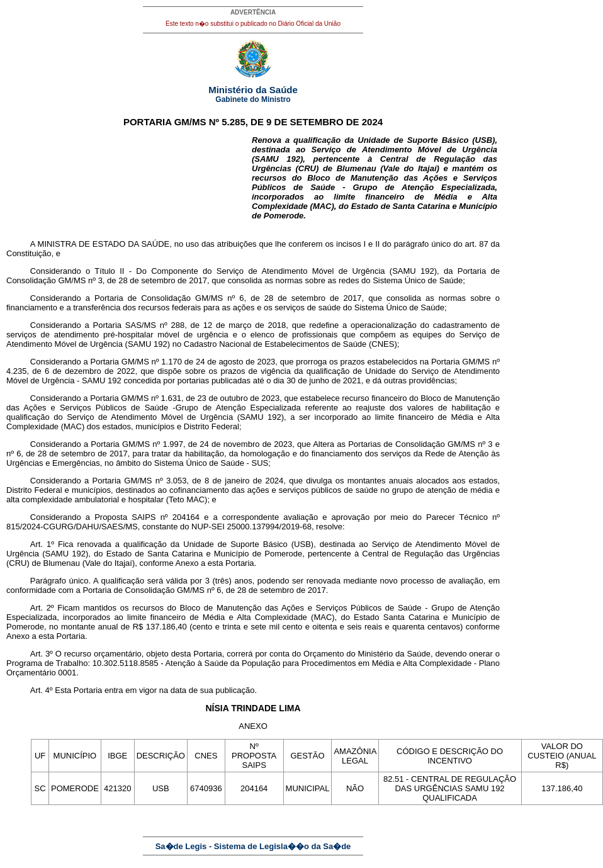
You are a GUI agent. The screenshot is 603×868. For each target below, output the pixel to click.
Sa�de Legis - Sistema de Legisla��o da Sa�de (253, 846)
